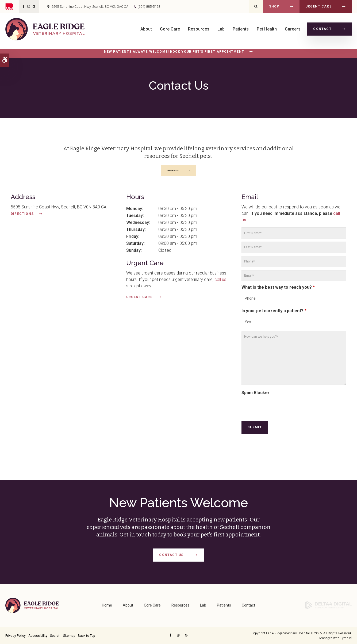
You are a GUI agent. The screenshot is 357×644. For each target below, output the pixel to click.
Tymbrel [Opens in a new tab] (346, 638)
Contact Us (171, 555)
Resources (199, 29)
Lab (221, 29)
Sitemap (69, 635)
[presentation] (282, 409)
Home (107, 605)
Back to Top (86, 635)
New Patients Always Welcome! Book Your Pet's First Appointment (174, 52)
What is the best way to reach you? (278, 289)
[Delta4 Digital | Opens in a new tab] (328, 605)
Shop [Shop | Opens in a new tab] (274, 6)
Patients (241, 29)
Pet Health (267, 29)
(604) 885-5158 (149, 7)
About (146, 29)
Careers (293, 29)
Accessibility (38, 635)
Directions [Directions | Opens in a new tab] (22, 215)
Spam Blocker (256, 394)
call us (220, 281)
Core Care (170, 29)
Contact (322, 29)
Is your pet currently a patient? (274, 312)
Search (55, 635)
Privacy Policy (16, 635)
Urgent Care (318, 6)
